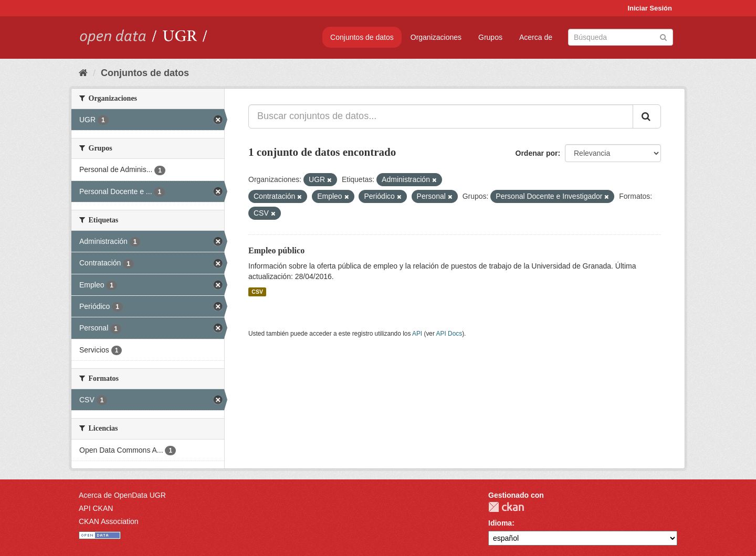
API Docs (449, 334)
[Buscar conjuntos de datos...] (441, 116)
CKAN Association (109, 521)
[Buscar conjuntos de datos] (621, 37)
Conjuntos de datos (362, 37)
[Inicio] (83, 73)
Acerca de (536, 37)
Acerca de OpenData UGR (122, 495)
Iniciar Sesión (650, 8)
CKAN (506, 507)
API (417, 334)
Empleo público (276, 250)
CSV (257, 292)
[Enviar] (663, 36)
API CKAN (96, 508)
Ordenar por (537, 153)
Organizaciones (436, 37)
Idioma (500, 523)
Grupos (490, 37)
